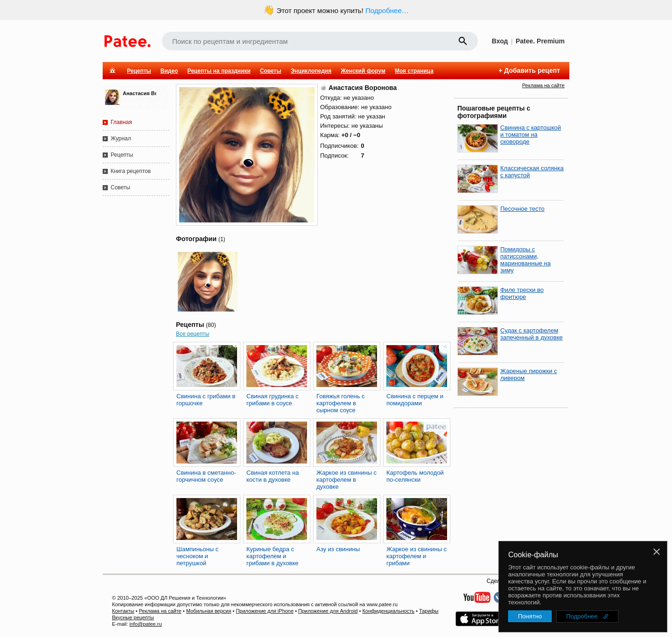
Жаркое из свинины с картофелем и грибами (416, 556)
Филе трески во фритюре (522, 293)
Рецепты (139, 71)
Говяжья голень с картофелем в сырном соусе (341, 403)
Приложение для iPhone (265, 611)
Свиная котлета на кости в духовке (273, 476)
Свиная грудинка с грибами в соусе (273, 400)
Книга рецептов (131, 171)
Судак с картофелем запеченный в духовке (532, 334)
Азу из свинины (338, 549)
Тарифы (429, 611)
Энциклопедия (311, 71)
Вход (500, 41)
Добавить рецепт (532, 70)
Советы (271, 71)
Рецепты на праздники (219, 71)
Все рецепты (192, 334)
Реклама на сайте (543, 85)
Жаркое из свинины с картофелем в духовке (346, 480)
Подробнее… (387, 10)
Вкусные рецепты (133, 617)
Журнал (121, 138)
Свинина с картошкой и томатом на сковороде (531, 135)
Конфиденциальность (388, 611)
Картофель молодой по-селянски (415, 476)
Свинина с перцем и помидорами (415, 400)
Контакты (123, 611)
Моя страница (414, 71)
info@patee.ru (145, 624)
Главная (121, 122)
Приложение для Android (328, 611)
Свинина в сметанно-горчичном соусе (206, 476)
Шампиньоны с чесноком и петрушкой (197, 556)
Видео (169, 71)
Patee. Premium (540, 41)
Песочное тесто (522, 209)
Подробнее (582, 616)
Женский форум (363, 71)
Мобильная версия (209, 611)
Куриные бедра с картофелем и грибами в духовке (273, 556)
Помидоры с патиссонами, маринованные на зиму (525, 260)
